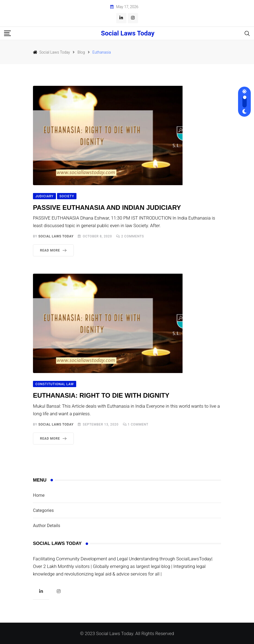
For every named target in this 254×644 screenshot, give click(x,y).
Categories (43, 510)
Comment (138, 424)
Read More (54, 250)
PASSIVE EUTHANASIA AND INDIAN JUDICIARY (107, 207)
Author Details (47, 526)
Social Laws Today (128, 33)
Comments (133, 236)
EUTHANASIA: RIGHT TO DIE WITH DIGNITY (101, 395)
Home (39, 495)
